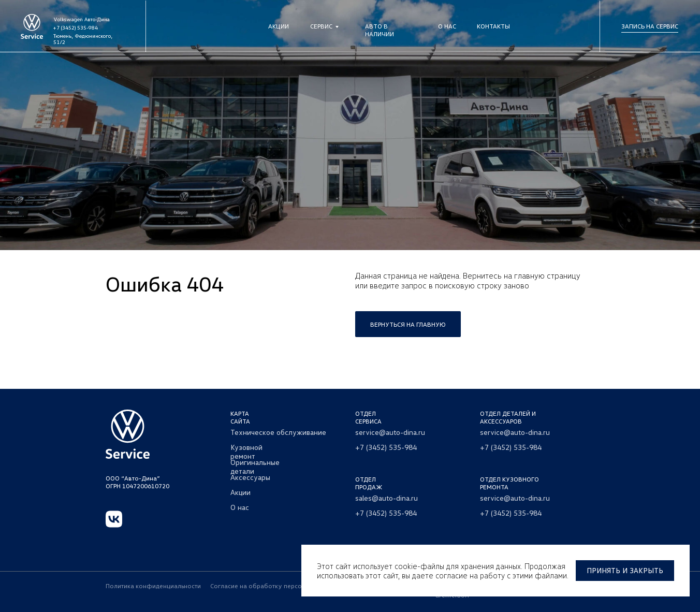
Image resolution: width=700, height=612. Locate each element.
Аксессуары (250, 477)
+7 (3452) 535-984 (76, 27)
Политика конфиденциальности (153, 586)
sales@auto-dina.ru (387, 498)
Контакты (493, 26)
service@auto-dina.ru (390, 432)
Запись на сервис (650, 26)
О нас (447, 26)
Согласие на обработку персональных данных (280, 586)
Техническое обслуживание (278, 432)
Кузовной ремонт (246, 451)
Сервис (321, 26)
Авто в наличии (380, 30)
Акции (279, 26)
